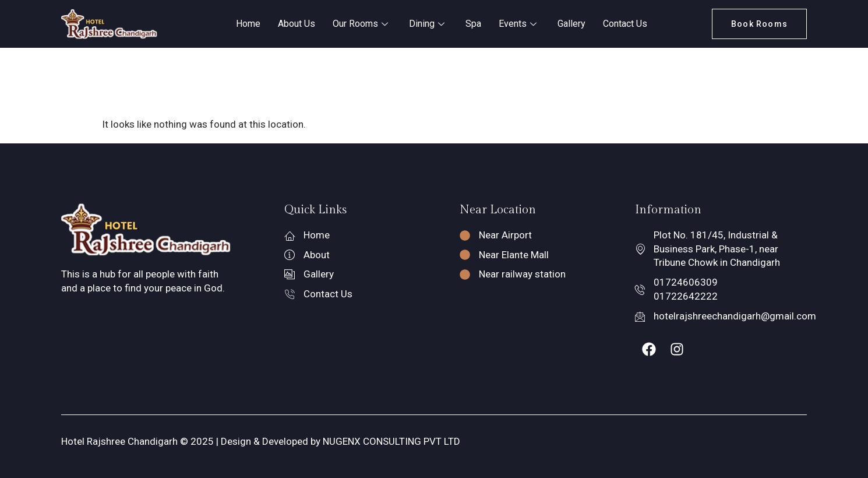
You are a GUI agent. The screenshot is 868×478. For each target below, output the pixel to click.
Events (518, 24)
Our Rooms (360, 24)
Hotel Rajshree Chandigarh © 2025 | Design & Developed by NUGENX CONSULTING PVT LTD (261, 441)
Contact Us (625, 24)
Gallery (571, 24)
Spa (473, 24)
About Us (297, 24)
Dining (427, 24)
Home (248, 24)
